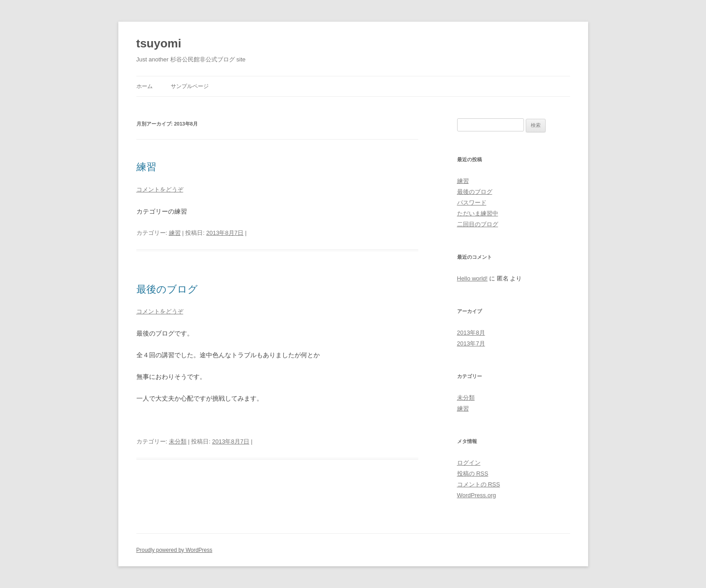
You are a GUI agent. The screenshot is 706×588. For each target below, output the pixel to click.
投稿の (473, 474)
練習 (146, 167)
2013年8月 (471, 333)
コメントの (479, 484)
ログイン (469, 463)
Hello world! (472, 278)
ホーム (145, 86)
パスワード (472, 203)
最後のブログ (167, 289)
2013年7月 (471, 343)
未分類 (178, 441)
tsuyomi (159, 43)
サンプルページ (190, 86)
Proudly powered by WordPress (175, 550)
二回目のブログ (478, 224)
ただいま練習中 (478, 213)
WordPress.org (477, 495)
